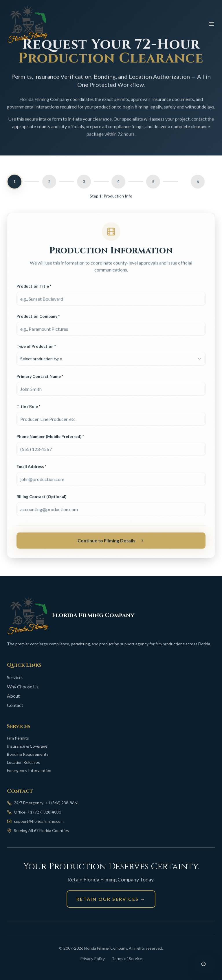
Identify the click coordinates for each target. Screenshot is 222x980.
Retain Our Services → (111, 899)
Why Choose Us (23, 687)
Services (15, 677)
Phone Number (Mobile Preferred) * (50, 438)
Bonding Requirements (28, 754)
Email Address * (31, 468)
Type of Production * (36, 348)
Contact (15, 705)
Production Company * (38, 318)
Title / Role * (28, 408)
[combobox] (111, 360)
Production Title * (34, 288)
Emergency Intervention (29, 770)
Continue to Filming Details (111, 542)
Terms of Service (127, 958)
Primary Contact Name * (40, 378)
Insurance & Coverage (27, 746)
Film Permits (18, 738)
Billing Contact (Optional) (42, 498)
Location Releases (23, 762)
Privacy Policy (92, 958)
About (13, 696)
